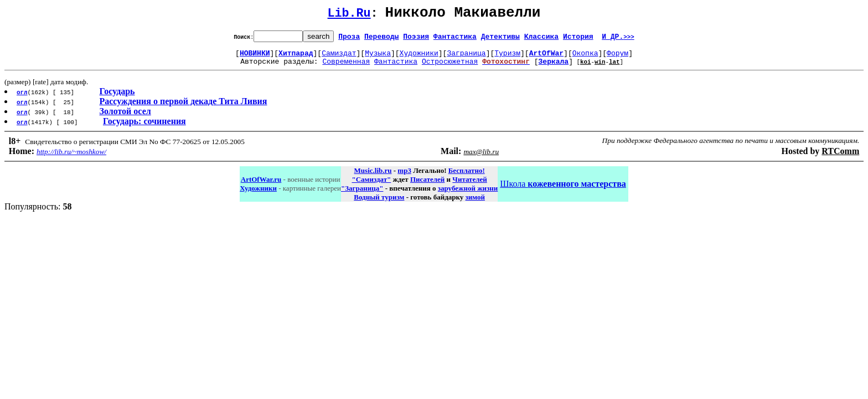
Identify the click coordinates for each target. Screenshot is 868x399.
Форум (618, 58)
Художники (419, 58)
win (600, 68)
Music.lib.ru (373, 177)
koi (586, 68)
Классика (541, 39)
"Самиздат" (371, 186)
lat (614, 68)
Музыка (378, 58)
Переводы (381, 39)
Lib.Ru (349, 15)
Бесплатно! (467, 177)
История (578, 39)
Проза (349, 39)
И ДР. (618, 39)
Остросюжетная (450, 68)
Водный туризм (379, 204)
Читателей (469, 186)
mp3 (404, 177)
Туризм (507, 58)
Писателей (427, 186)
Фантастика (455, 39)
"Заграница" (362, 195)
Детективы (500, 39)
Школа (563, 190)
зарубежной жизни (468, 195)
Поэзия (416, 39)
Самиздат (339, 58)
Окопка (585, 58)
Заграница (466, 58)
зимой (475, 204)
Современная (346, 68)
